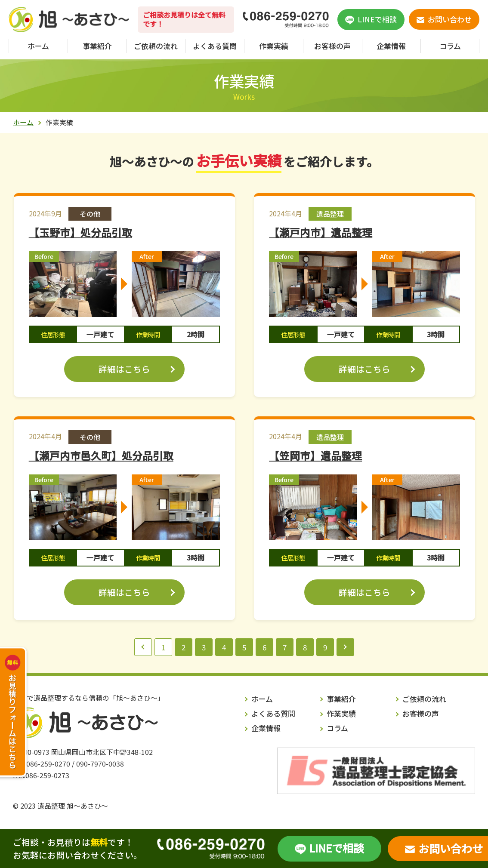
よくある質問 (215, 46)
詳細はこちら (124, 369)
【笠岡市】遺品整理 (315, 456)
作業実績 (274, 46)
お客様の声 (332, 46)
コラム (450, 46)
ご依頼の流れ (156, 46)
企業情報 (391, 46)
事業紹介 (97, 46)
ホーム (38, 46)
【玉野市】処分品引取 (80, 232)
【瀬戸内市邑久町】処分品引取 (101, 456)
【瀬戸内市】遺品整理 (321, 232)
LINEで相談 (337, 848)
